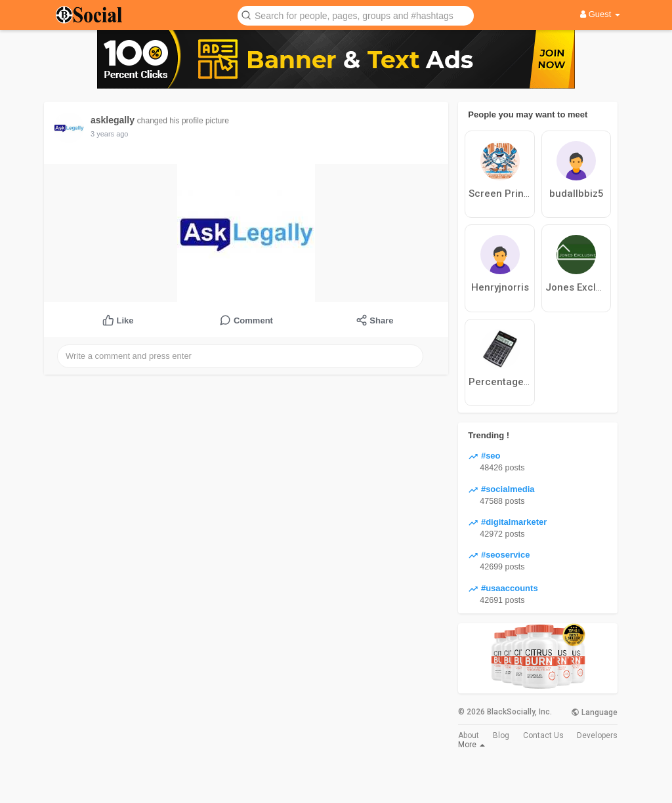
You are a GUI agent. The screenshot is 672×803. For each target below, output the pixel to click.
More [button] (472, 745)
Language (594, 712)
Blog (501, 735)
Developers (597, 735)
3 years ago (109, 134)
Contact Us (543, 735)
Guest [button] (600, 14)
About (469, 735)
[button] (356, 15)
